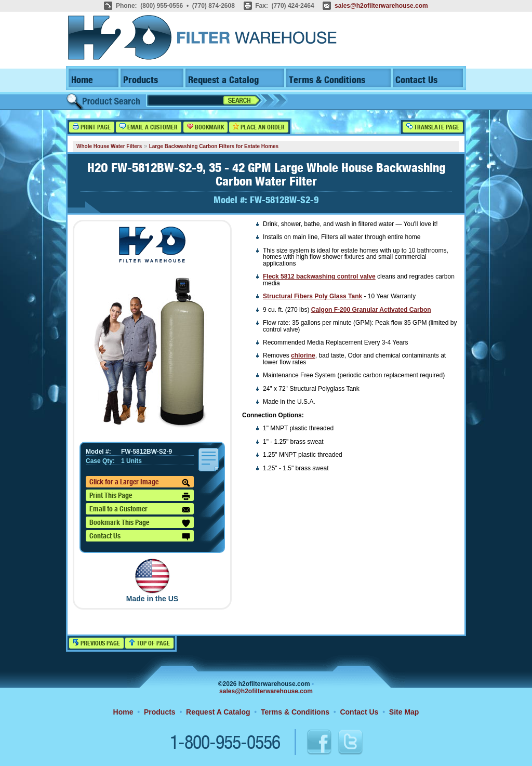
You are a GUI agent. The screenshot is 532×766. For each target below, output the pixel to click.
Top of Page (149, 643)
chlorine (303, 355)
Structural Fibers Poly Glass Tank (312, 296)
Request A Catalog (218, 712)
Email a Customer (149, 127)
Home (82, 80)
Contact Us (416, 80)
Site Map (404, 712)
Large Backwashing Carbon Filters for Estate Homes (214, 146)
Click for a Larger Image (140, 483)
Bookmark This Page (140, 523)
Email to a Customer (140, 510)
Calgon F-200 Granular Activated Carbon (371, 310)
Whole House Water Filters (109, 146)
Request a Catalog (223, 80)
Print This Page (140, 496)
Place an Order (259, 127)
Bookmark (205, 127)
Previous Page (96, 643)
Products (141, 80)
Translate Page (433, 127)
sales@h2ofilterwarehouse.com (381, 6)
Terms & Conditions (327, 80)
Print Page (92, 127)
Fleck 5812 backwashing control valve (319, 276)
